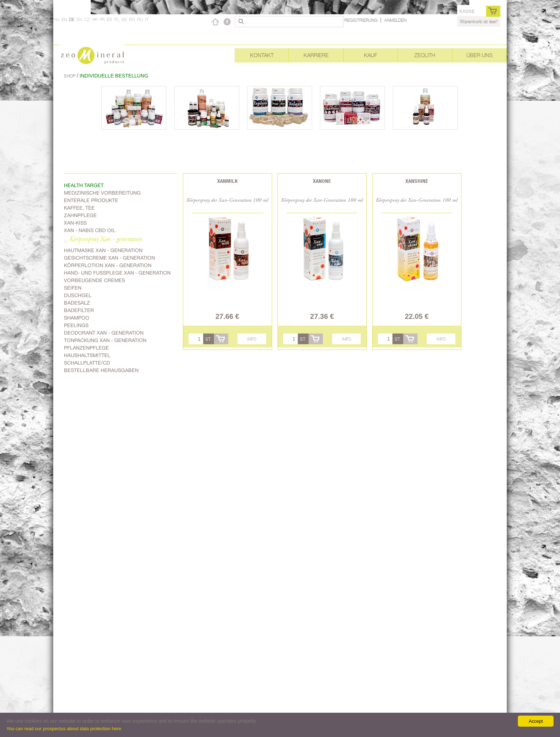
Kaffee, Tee (79, 208)
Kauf (371, 55)
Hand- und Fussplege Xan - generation (117, 273)
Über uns (479, 55)
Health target (84, 185)
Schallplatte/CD (87, 363)
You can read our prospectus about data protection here (64, 729)
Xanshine (417, 181)
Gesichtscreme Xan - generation (109, 258)
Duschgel (78, 295)
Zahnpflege (80, 215)
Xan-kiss (75, 223)
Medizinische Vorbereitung (102, 193)
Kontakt (262, 55)
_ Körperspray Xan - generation (103, 239)
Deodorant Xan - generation (104, 333)
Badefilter (79, 310)
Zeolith (425, 55)
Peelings (76, 325)
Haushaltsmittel (87, 355)
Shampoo (77, 318)
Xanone (322, 181)
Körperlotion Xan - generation (108, 265)
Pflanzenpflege (86, 348)
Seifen (73, 288)
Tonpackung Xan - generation (105, 340)
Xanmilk (227, 181)
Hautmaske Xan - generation (103, 250)
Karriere (316, 55)
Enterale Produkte (91, 200)
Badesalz (77, 303)
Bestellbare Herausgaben (101, 370)
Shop (70, 76)
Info (252, 339)
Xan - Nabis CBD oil (90, 230)
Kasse (467, 11)
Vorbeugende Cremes (94, 280)
